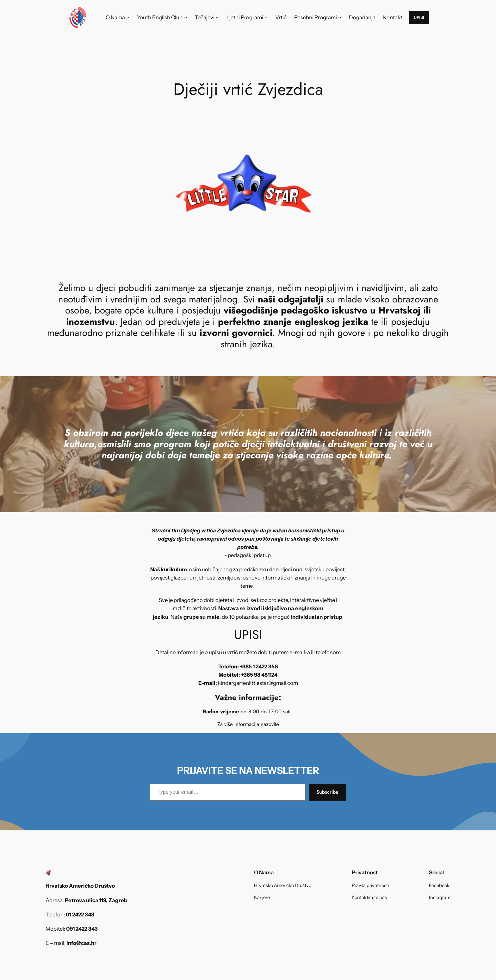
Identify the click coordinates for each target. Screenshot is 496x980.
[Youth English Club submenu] (186, 17)
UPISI (419, 17)
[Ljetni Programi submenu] (266, 17)
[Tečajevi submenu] (217, 17)
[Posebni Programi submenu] (340, 17)
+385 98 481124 (259, 675)
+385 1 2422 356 (258, 667)
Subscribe (327, 792)
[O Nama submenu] (128, 17)
